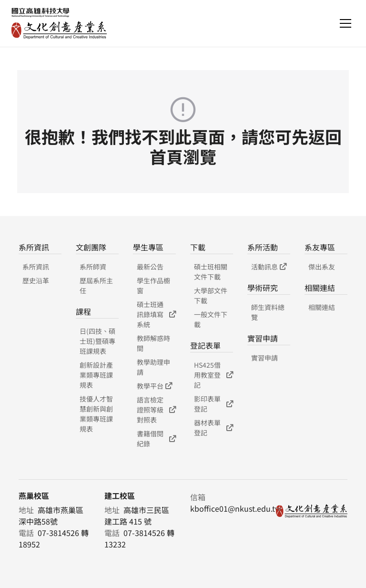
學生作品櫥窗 (153, 285)
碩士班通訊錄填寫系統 (156, 314)
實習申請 (264, 358)
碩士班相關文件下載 (211, 272)
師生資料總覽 (268, 312)
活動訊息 (269, 267)
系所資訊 (36, 267)
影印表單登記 (213, 404)
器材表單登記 (213, 428)
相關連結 (322, 307)
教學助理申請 (153, 367)
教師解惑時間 (153, 343)
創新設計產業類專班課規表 (96, 375)
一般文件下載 (211, 319)
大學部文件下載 (211, 295)
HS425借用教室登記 (213, 375)
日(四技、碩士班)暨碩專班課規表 (97, 341)
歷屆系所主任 (96, 285)
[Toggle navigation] (346, 23)
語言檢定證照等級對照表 (156, 410)
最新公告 (150, 267)
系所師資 (93, 267)
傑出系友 (322, 267)
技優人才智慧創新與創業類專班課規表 (96, 414)
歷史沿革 (36, 280)
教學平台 (154, 386)
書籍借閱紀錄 (156, 438)
